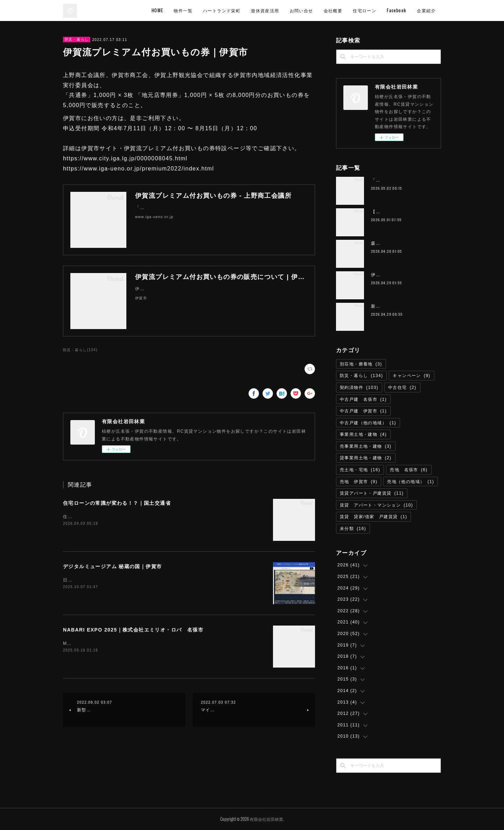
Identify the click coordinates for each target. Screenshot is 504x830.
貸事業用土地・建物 (366, 458)
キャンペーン (411, 376)
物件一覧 (183, 10)
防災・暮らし (77, 39)
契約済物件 (359, 388)
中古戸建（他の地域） (368, 423)
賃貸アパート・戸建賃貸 (372, 493)
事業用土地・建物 (363, 434)
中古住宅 (402, 388)
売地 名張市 (409, 470)
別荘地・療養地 (361, 364)
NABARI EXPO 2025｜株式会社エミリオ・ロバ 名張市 (133, 630)
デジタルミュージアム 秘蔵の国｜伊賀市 (113, 566)
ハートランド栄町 (222, 10)
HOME (157, 10)
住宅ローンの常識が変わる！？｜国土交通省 (117, 503)
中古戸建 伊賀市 (363, 411)
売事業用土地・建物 (366, 446)
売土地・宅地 (360, 470)
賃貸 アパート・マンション (376, 505)
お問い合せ (302, 10)
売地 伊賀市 (359, 482)
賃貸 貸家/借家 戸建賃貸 (373, 517)
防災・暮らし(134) (80, 350)
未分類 (353, 529)
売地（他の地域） (411, 482)
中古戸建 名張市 (363, 399)
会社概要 (333, 10)
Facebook (397, 10)
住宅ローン (365, 10)
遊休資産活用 (265, 10)
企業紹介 (426, 10)
